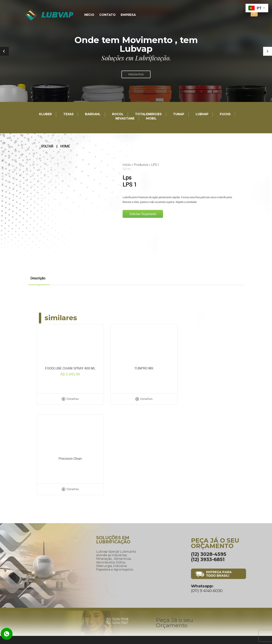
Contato (107, 15)
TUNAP (179, 114)
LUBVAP (202, 114)
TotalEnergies (148, 114)
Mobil (151, 119)
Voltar (47, 146)
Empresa (128, 15)
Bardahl (93, 114)
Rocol (118, 114)
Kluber (45, 114)
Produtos (141, 165)
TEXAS (68, 114)
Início (89, 15)
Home (65, 146)
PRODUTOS (136, 74)
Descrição (38, 278)
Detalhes (70, 399)
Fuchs (225, 114)
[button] (268, 51)
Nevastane (125, 119)
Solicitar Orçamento (143, 214)
